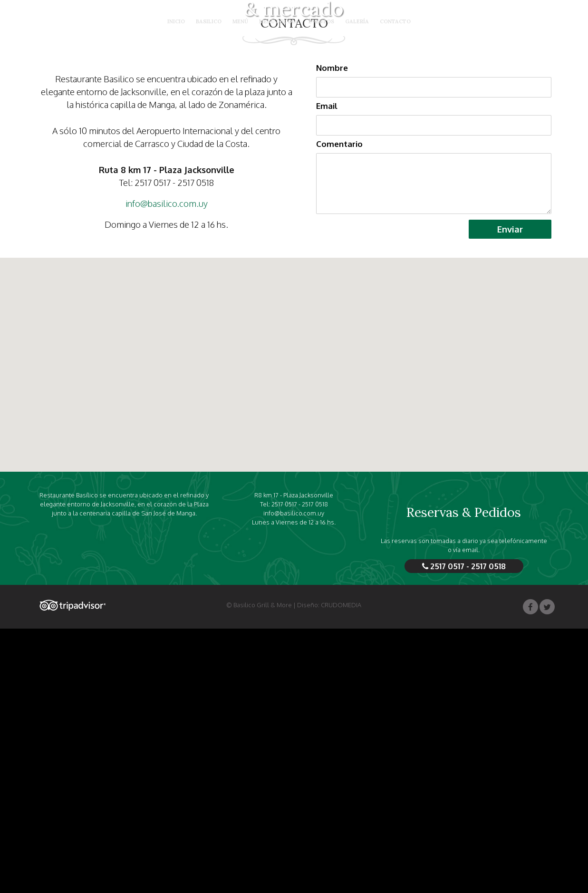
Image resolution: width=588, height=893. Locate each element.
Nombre (332, 332)
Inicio (176, 22)
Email (327, 370)
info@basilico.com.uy (167, 468)
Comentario (339, 408)
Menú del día (278, 22)
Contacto (395, 22)
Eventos (321, 22)
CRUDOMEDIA (341, 869)
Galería (357, 22)
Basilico (209, 22)
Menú (240, 22)
